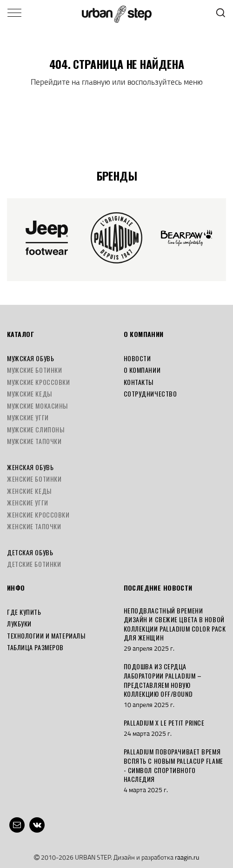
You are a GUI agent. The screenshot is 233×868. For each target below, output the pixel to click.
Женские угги (28, 502)
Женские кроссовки (38, 515)
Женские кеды (29, 491)
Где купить (24, 612)
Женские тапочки (34, 526)
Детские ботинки (34, 564)
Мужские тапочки (34, 441)
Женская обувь (30, 467)
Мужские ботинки (34, 370)
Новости (137, 358)
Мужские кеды (30, 394)
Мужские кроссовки (39, 382)
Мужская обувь (30, 358)
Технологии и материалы (46, 636)
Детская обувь (30, 552)
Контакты (139, 382)
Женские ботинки (34, 479)
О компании (142, 370)
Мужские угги (28, 417)
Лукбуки (19, 623)
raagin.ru (187, 857)
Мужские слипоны (36, 429)
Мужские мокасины (37, 406)
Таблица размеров (35, 647)
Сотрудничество (150, 394)
